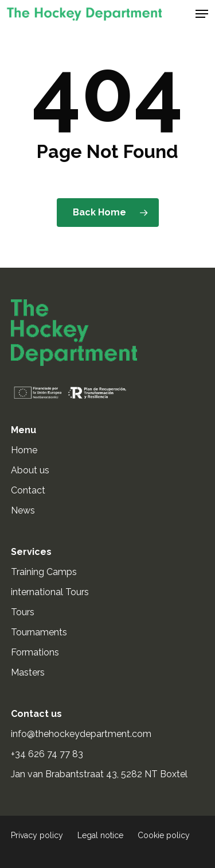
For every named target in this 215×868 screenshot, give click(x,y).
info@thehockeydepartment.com (82, 734)
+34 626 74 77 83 (48, 754)
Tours (23, 612)
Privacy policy (37, 835)
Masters (28, 672)
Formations (35, 652)
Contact (28, 490)
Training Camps (44, 572)
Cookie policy (164, 835)
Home (24, 450)
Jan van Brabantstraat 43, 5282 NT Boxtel (99, 774)
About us (30, 470)
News (23, 510)
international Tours (50, 592)
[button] (202, 14)
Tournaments (39, 632)
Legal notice (100, 835)
